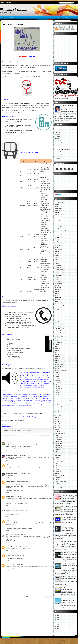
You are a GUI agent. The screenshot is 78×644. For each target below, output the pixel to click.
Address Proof (58, 218)
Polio (56, 384)
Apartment (57, 222)
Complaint (57, 281)
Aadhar (57, 206)
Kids (56, 341)
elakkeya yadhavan (11, 482)
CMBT (56, 279)
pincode (57, 380)
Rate (56, 410)
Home (3, 3)
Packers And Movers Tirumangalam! (15, 558)
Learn (56, 345)
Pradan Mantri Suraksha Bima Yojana (64, 400)
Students (57, 440)
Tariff (58, 18)
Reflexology (58, 418)
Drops (56, 293)
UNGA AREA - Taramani (63, 149)
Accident (57, 214)
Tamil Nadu (58, 448)
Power (30, 18)
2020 (58, 128)
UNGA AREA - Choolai (63, 147)
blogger (57, 244)
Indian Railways (59, 329)
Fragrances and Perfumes (69, 640)
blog (56, 242)
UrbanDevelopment (59, 475)
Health (56, 321)
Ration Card (58, 414)
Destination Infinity (11, 443)
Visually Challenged (60, 481)
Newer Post (6, 597)
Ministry (57, 357)
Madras (57, 349)
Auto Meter (57, 234)
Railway (57, 408)
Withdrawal (58, 487)
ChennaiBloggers (59, 269)
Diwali (56, 291)
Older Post (48, 597)
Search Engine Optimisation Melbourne (54, 640)
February (60, 154)
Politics (57, 390)
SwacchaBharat (59, 442)
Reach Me (8, 3)
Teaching (57, 455)
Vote (56, 483)
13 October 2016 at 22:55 (20, 535)
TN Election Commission (61, 461)
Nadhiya (8, 497)
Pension (57, 378)
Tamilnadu (57, 449)
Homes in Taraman (11, 540)
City (56, 273)
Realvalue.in (9, 510)
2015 (58, 137)
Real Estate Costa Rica (40, 640)
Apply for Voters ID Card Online (69, 518)
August (59, 143)
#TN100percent (59, 202)
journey (57, 335)
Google (57, 313)
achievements (58, 216)
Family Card (58, 307)
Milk (56, 353)
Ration (56, 412)
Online (56, 372)
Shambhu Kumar (10, 547)
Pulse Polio (58, 406)
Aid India (57, 220)
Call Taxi (12, 18)
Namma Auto (58, 366)
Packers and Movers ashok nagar (14, 490)
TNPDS (57, 465)
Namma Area (58, 364)
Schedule (57, 426)
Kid (56, 339)
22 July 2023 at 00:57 (19, 565)
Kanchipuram (58, 337)
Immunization (58, 325)
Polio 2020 (57, 386)
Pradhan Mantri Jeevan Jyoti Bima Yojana (65, 402)
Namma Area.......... (15, 10)
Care (56, 260)
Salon (56, 422)
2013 (58, 159)
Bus (56, 248)
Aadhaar (57, 204)
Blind (56, 240)
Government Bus (59, 315)
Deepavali (57, 287)
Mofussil (57, 361)
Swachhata (58, 444)
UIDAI (56, 473)
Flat (56, 311)
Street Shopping (46, 18)
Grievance (57, 319)
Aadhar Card (58, 208)
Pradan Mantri (58, 398)
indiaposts (57, 331)
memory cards (31, 640)
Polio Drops (58, 388)
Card (56, 258)
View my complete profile (62, 120)
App (56, 224)
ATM (56, 232)
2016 (58, 134)
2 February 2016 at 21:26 (18, 521)
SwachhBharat (58, 446)
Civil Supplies (58, 275)
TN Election (58, 459)
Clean (56, 277)
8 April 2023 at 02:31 (18, 555)
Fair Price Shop (59, 305)
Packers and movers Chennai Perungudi (16, 504)
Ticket (68, 18)
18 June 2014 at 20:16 (26, 455)
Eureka (57, 303)
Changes (57, 266)
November (60, 141)
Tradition (57, 469)
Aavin (56, 212)
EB (22, 18)
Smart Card (58, 432)
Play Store (57, 382)
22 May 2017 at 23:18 (21, 547)
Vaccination (58, 477)
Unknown (8, 465)
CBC (56, 264)
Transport (73, 18)
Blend (56, 238)
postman (57, 392)
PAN (56, 374)
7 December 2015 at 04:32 (20, 510)
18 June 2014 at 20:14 (23, 443)
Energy (57, 301)
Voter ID (57, 485)
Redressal (57, 416)
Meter (56, 351)
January (59, 156)
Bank (56, 236)
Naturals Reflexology (60, 370)
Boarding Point (58, 246)
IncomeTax (57, 327)
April (59, 152)
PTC (56, 404)
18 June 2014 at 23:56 (17, 465)
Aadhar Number (59, 210)
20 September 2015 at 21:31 (24, 482)
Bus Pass (6, 18)
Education (57, 297)
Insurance (57, 333)
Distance (18, 18)
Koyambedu (58, 343)
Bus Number (58, 250)
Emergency (58, 299)
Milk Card (57, 355)
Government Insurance (60, 317)
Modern (57, 358)
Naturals (57, 368)
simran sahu (9, 555)
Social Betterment (59, 434)
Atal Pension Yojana (60, 230)
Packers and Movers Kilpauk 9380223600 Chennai (19, 528)
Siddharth (8, 521)
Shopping (35, 18)
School (57, 428)
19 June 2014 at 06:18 (26, 473)
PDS (56, 376)
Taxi (64, 18)
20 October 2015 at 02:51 (17, 497)
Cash (56, 262)
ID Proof (57, 323)
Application (57, 226)
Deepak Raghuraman (14, 430)
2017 (58, 132)
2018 (58, 130)
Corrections (58, 285)
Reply (7, 451)
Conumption (58, 283)
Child (56, 271)
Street (40, 18)
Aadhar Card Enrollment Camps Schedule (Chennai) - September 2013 (69, 565)
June (59, 145)
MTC (56, 362)
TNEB (53, 18)
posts (56, 394)
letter (56, 347)
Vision (56, 479)
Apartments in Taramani (12, 515)
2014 (58, 139)
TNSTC (57, 467)
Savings (57, 424)
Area (1, 18)
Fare (26, 18)
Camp (56, 256)
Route (56, 420)
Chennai (57, 268)
